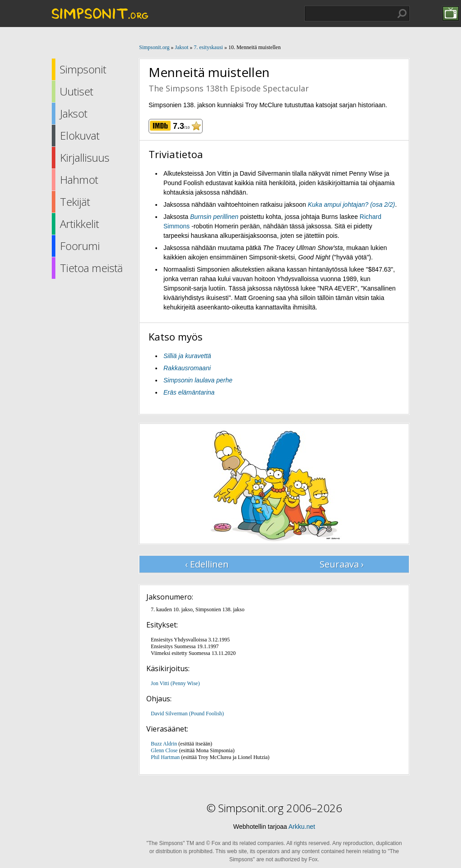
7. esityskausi (208, 47)
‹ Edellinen (207, 564)
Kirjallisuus (85, 157)
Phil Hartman (165, 757)
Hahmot (79, 180)
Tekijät (75, 202)
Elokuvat (80, 135)
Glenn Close (164, 750)
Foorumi (80, 246)
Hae (402, 14)
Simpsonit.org (154, 47)
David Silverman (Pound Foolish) (187, 713)
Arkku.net (302, 827)
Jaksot (74, 113)
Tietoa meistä (91, 268)
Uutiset (77, 91)
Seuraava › (342, 564)
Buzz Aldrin (164, 744)
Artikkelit (79, 224)
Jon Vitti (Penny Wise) (175, 683)
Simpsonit (83, 69)
